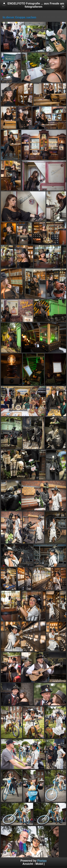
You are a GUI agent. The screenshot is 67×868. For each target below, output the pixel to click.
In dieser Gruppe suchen (19, 17)
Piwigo (42, 861)
